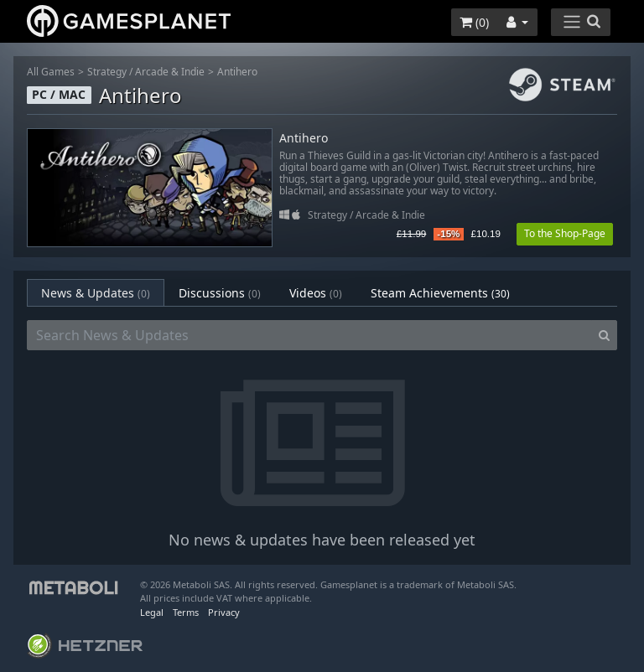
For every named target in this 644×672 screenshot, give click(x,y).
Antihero (237, 72)
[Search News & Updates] (309, 335)
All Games (51, 72)
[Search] (604, 335)
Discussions (220, 293)
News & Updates (96, 293)
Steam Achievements (440, 293)
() (474, 22)
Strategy (107, 72)
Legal (152, 612)
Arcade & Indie (170, 72)
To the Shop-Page (565, 233)
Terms (186, 612)
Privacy (224, 612)
